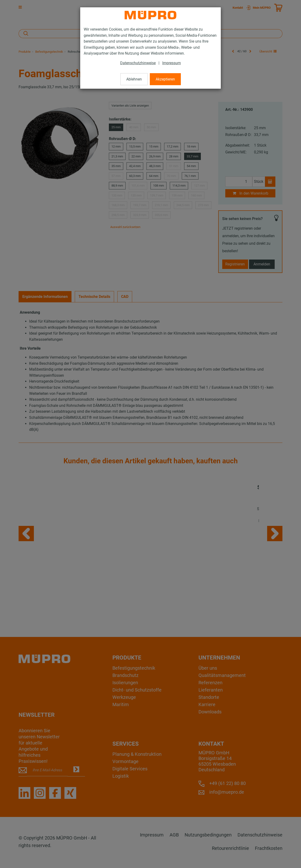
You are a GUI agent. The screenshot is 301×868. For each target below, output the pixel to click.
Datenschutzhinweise (138, 63)
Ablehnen (134, 79)
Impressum (172, 63)
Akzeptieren (165, 79)
